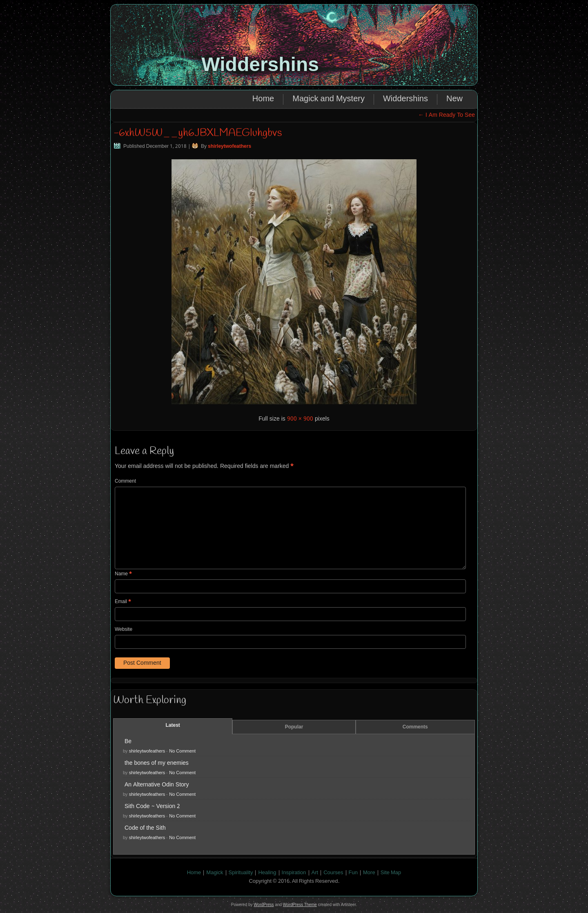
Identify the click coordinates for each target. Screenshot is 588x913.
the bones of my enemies (157, 763)
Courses (333, 873)
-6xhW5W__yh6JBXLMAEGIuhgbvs (197, 133)
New (454, 99)
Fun (353, 873)
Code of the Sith (145, 828)
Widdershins (260, 64)
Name (123, 574)
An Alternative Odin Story (157, 785)
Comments (415, 727)
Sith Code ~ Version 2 (152, 806)
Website (124, 630)
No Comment (182, 751)
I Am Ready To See (447, 115)
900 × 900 (300, 419)
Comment (125, 481)
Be (128, 742)
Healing (267, 873)
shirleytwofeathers (229, 147)
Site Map (391, 873)
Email (123, 602)
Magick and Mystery (329, 99)
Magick (215, 873)
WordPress (264, 905)
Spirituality (241, 873)
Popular (294, 727)
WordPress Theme (300, 905)
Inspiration (294, 873)
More (369, 873)
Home (263, 99)
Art (315, 873)
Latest (173, 726)
